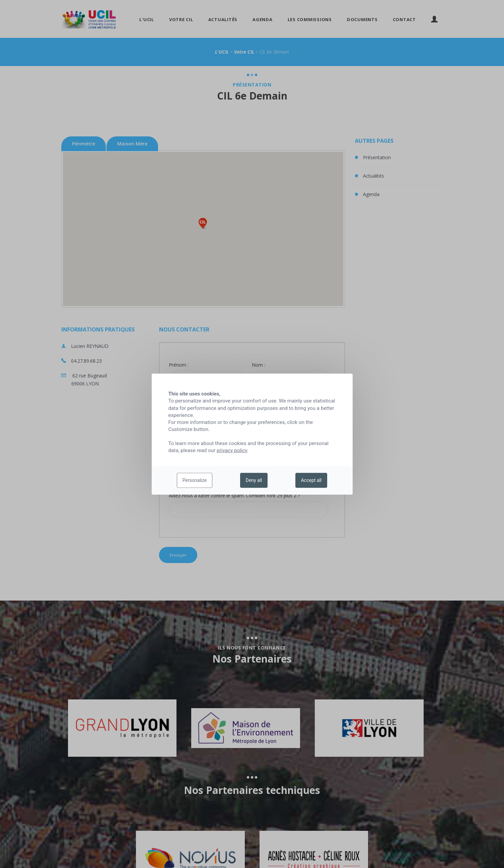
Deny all (254, 480)
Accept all (311, 480)
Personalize (195, 480)
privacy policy (232, 450)
